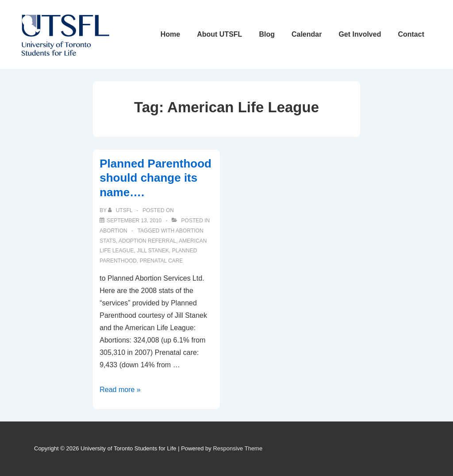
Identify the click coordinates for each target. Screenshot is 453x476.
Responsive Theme (238, 448)
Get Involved (360, 34)
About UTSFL (219, 34)
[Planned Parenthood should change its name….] (134, 221)
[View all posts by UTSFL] (121, 210)
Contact (411, 34)
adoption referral (147, 241)
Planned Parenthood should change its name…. (155, 178)
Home (170, 34)
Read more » (120, 390)
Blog (267, 34)
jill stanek (153, 251)
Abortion (113, 231)
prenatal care (161, 261)
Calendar (307, 34)
